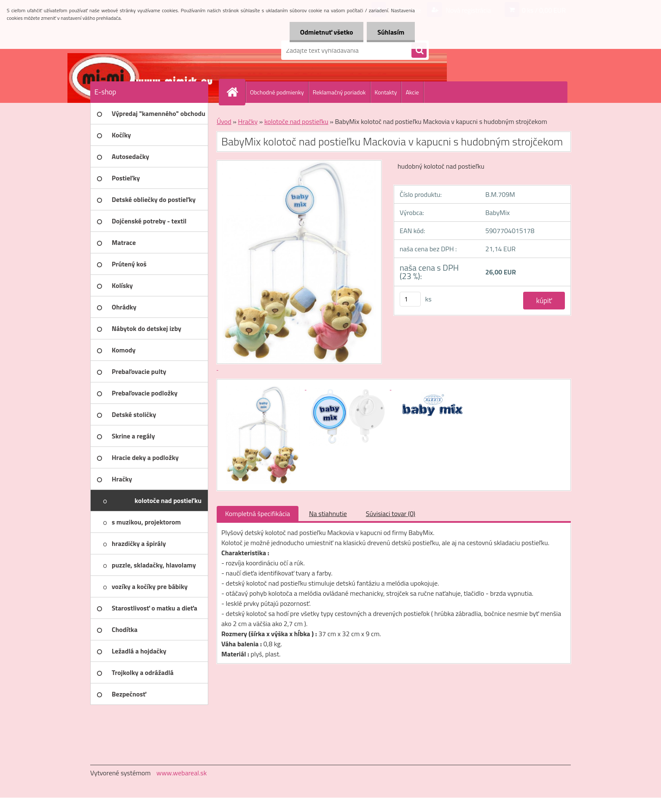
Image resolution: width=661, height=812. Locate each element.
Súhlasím (391, 32)
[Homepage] (236, 92)
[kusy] (410, 299)
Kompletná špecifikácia (258, 514)
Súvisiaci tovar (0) (391, 514)
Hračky (248, 121)
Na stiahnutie (328, 514)
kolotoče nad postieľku (296, 121)
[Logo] (148, 50)
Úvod (224, 121)
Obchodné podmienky (277, 92)
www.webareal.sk (182, 773)
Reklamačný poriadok (339, 92)
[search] (419, 51)
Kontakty (386, 92)
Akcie (412, 92)
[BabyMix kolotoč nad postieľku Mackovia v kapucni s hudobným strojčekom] (264, 387)
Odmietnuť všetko (326, 32)
